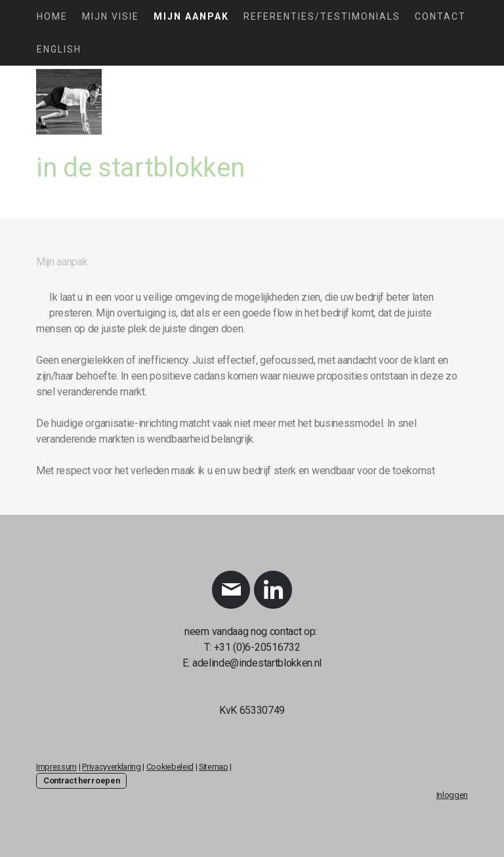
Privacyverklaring (112, 767)
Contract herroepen (81, 780)
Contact (440, 16)
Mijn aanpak (191, 16)
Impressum (56, 767)
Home (52, 16)
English (59, 49)
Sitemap (214, 767)
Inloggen (452, 795)
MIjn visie (111, 16)
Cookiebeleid (170, 767)
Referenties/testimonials (322, 16)
